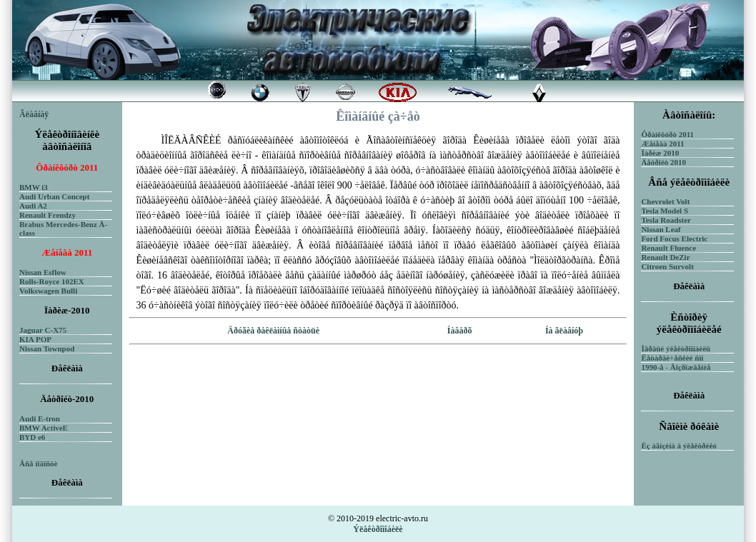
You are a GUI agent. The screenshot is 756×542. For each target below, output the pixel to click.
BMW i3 (34, 187)
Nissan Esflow (43, 272)
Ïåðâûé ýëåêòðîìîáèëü (676, 348)
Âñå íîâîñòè (38, 463)
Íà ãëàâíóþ (564, 331)
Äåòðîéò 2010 (663, 162)
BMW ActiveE (44, 428)
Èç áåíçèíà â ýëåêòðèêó (678, 446)
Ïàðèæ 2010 (660, 153)
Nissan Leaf (661, 229)
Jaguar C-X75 (43, 330)
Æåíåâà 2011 (662, 144)
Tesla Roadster (666, 220)
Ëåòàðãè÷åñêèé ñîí (672, 358)
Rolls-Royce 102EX (52, 281)
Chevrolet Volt (665, 201)
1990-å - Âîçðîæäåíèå (676, 367)
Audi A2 (33, 206)
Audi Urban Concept (54, 196)
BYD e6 (32, 437)
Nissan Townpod (47, 348)
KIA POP (35, 339)
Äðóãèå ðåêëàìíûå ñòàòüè (273, 331)
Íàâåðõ (460, 331)
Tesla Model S (665, 211)
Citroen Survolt (667, 266)
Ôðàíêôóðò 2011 (667, 134)
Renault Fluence (668, 248)
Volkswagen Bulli (48, 291)
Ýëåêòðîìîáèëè (378, 529)
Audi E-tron (40, 418)
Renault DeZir (665, 257)
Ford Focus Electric (674, 239)
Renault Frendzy (48, 215)
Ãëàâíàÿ (34, 114)
